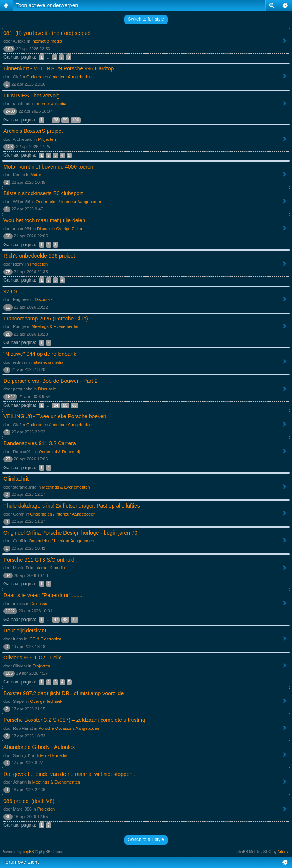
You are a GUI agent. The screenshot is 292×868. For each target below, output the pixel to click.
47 (56, 620)
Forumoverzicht (21, 862)
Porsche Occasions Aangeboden (69, 728)
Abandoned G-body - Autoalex (39, 747)
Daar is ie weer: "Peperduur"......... (44, 595)
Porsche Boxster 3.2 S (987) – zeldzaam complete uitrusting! (75, 720)
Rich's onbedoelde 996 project (39, 256)
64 (56, 405)
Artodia (284, 852)
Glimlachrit (16, 479)
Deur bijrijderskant (25, 631)
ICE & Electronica (45, 639)
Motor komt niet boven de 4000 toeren (48, 167)
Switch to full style (146, 19)
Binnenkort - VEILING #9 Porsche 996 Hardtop (59, 68)
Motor (36, 175)
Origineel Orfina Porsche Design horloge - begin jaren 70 (71, 533)
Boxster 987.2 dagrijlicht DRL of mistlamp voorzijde (63, 693)
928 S (10, 291)
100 (76, 120)
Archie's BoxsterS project (33, 131)
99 (65, 120)
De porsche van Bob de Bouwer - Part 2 (50, 381)
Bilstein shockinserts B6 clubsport (43, 193)
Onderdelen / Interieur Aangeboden (59, 77)
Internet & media (47, 41)
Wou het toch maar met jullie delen (44, 220)
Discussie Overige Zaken (60, 229)
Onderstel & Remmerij (59, 452)
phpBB (29, 852)
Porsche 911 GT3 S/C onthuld (39, 560)
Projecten (47, 139)
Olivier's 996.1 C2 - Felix (32, 658)
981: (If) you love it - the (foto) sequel (47, 33)
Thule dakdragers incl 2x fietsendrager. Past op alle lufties (72, 506)
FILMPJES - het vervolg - (33, 96)
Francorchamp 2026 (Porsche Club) (46, 319)
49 (75, 620)
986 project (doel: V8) (29, 801)
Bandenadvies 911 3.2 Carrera (40, 443)
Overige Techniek (46, 701)
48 (65, 620)
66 (75, 405)
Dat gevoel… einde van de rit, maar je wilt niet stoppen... (70, 774)
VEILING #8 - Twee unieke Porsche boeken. (56, 416)
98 (56, 120)
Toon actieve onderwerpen (47, 5)
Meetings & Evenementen (56, 326)
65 (65, 405)
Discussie (44, 299)
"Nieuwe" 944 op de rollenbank (40, 354)
